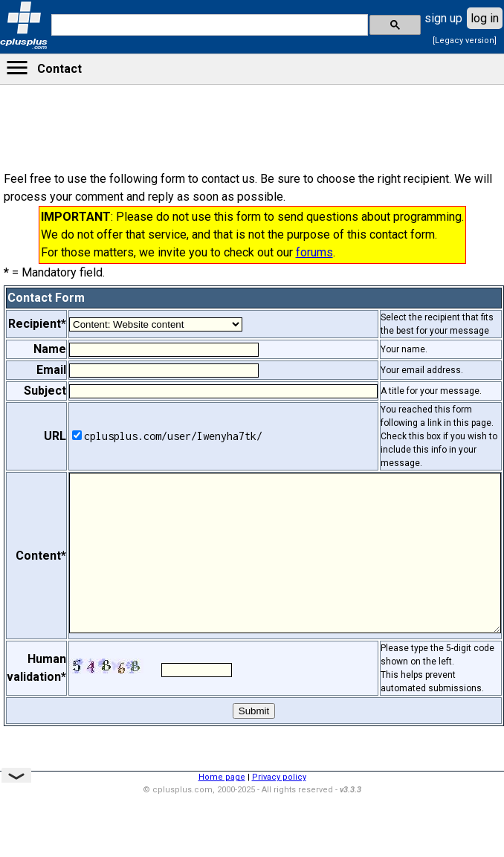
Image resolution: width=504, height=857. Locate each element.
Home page (222, 777)
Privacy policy (279, 777)
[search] (208, 25)
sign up (443, 18)
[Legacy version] (465, 41)
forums (314, 252)
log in (485, 18)
